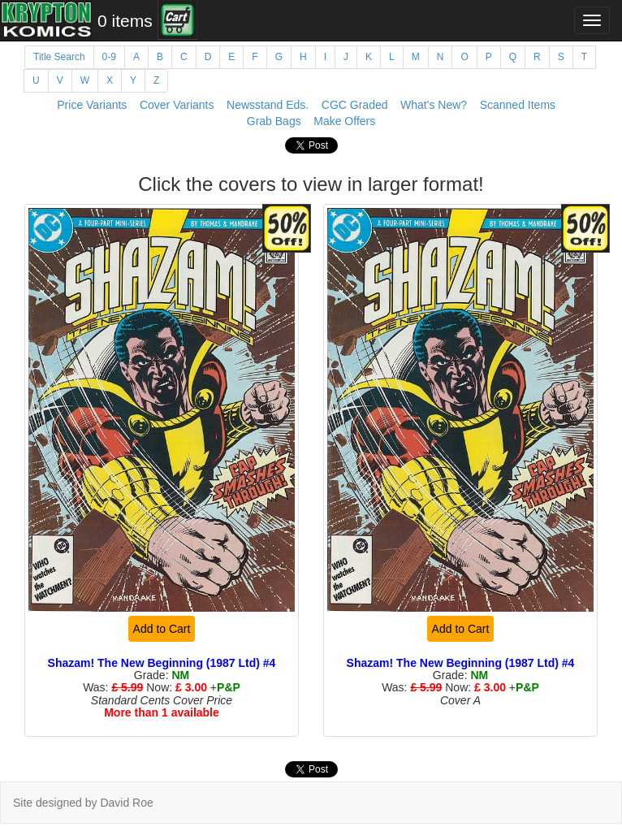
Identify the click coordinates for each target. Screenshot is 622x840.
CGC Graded (355, 105)
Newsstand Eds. (268, 105)
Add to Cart (162, 629)
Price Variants (92, 105)
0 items (125, 21)
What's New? (434, 105)
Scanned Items (518, 105)
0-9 (109, 57)
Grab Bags (274, 121)
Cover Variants (177, 105)
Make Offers (344, 121)
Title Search (59, 57)
